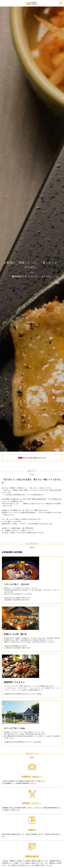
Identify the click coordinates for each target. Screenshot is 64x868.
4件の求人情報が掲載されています (34, 458)
